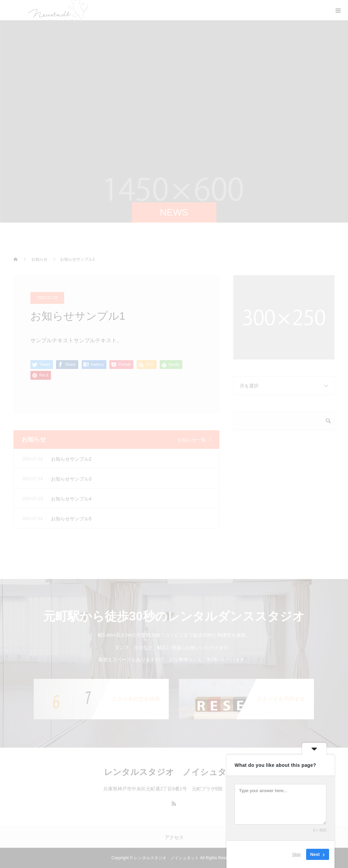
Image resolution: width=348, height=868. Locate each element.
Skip (297, 854)
